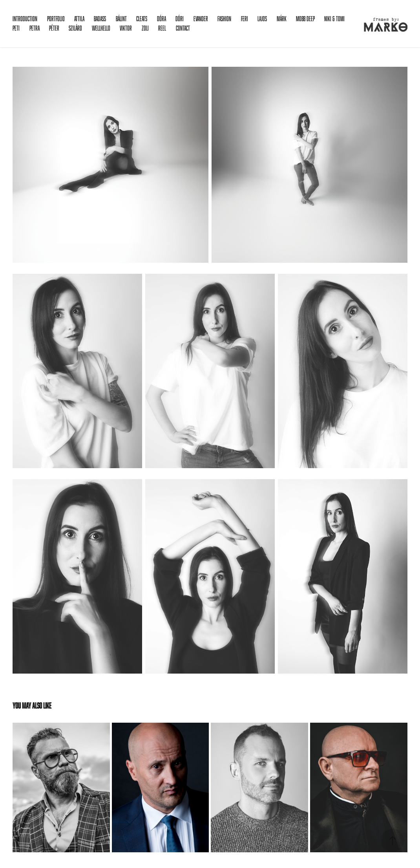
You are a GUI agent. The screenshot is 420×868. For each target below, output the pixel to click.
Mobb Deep (305, 19)
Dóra (162, 19)
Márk (282, 19)
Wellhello (101, 28)
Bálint (121, 19)
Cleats (142, 19)
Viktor (126, 28)
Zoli (145, 28)
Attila (79, 19)
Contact (183, 28)
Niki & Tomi (334, 19)
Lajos (262, 19)
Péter (54, 28)
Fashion (224, 19)
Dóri (180, 19)
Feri (245, 19)
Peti (16, 28)
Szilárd (75, 28)
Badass (100, 19)
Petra (35, 28)
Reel (162, 28)
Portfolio (56, 19)
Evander (201, 19)
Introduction (25, 19)
